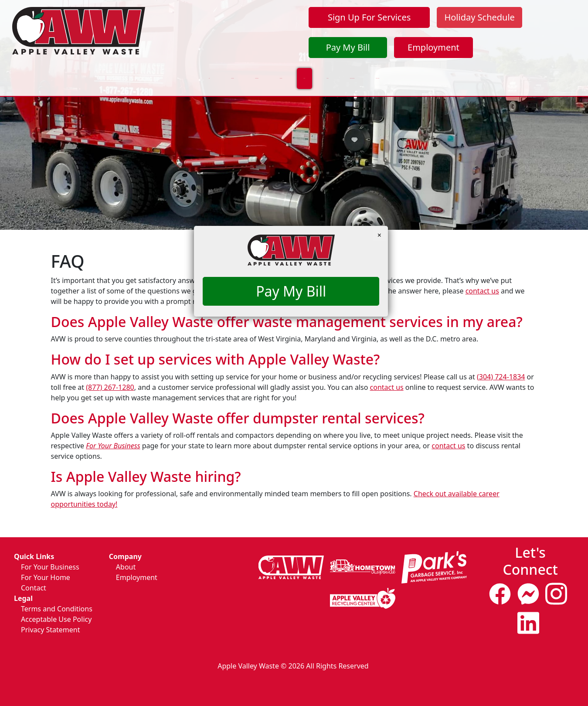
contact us (482, 291)
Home (41, 72)
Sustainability (242, 72)
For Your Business (170, 72)
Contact (34, 588)
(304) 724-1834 (501, 377)
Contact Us (354, 72)
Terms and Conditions (57, 609)
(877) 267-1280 (110, 387)
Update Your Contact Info (434, 72)
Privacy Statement (51, 630)
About (126, 567)
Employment (433, 47)
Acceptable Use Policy (56, 619)
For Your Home (96, 72)
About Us (300, 72)
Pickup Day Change (526, 72)
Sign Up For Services (369, 17)
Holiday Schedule (479, 17)
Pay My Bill (348, 47)
